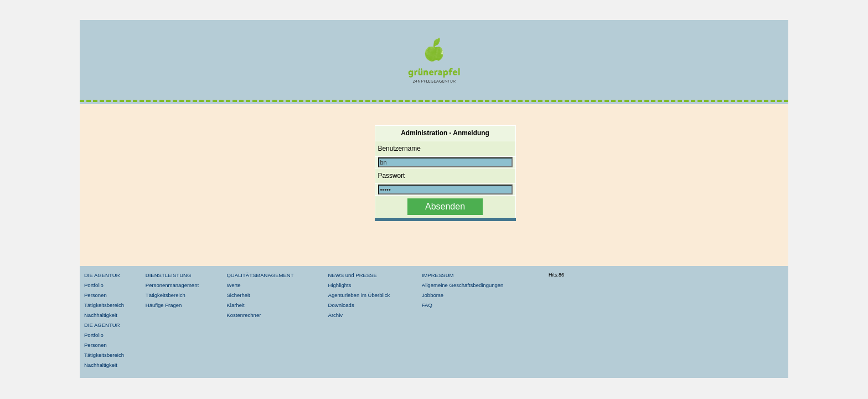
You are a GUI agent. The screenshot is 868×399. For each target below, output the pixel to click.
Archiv (335, 315)
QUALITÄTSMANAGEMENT (260, 275)
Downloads (341, 305)
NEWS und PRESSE (353, 275)
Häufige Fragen (164, 305)
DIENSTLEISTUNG (168, 275)
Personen (95, 295)
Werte (233, 285)
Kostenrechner (244, 315)
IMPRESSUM (438, 275)
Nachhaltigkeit (101, 315)
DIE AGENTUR (102, 275)
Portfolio (94, 285)
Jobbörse (433, 295)
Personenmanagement (172, 285)
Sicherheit (238, 295)
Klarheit (235, 305)
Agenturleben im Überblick (359, 295)
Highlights (340, 285)
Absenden (445, 206)
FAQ (427, 305)
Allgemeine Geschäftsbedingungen (463, 285)
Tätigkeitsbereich (104, 305)
